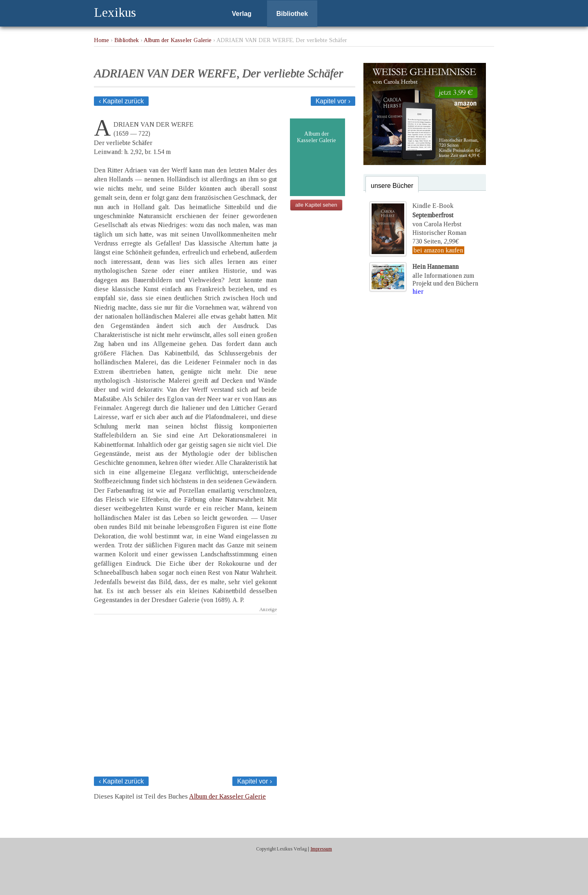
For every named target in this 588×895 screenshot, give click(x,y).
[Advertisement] (185, 693)
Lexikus (115, 12)
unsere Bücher (392, 186)
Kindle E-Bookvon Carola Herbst (437, 215)
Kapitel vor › (333, 101)
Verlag (242, 14)
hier (418, 291)
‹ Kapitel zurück (121, 101)
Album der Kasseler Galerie (178, 40)
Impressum (321, 849)
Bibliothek (292, 14)
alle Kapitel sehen (316, 205)
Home (101, 40)
